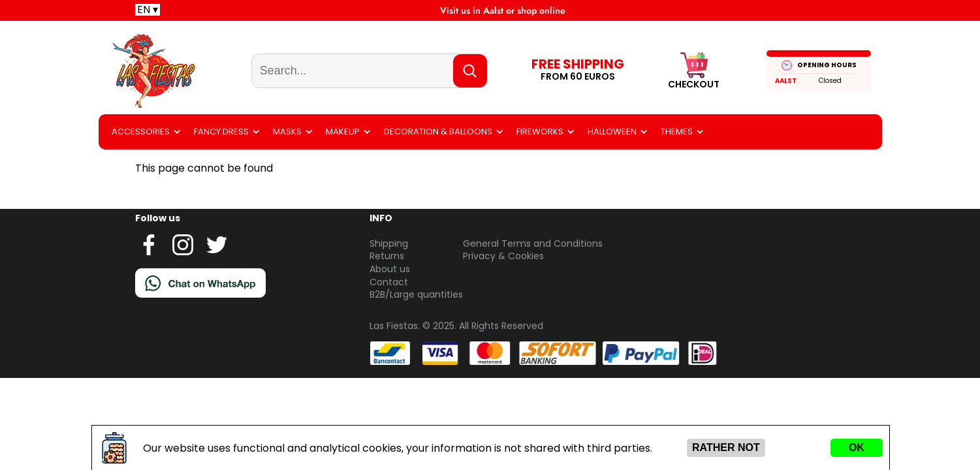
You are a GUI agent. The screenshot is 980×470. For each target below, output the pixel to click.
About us (390, 269)
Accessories (141, 132)
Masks (287, 132)
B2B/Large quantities (416, 294)
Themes (677, 132)
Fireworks (540, 132)
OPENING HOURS (827, 65)
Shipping (389, 243)
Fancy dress (221, 132)
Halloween (612, 132)
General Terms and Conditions (533, 243)
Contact (389, 282)
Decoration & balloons (438, 132)
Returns (387, 256)
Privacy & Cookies (503, 256)
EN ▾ (148, 10)
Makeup (343, 132)
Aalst (786, 81)
